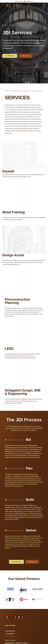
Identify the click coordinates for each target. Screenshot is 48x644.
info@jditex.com (12, 636)
